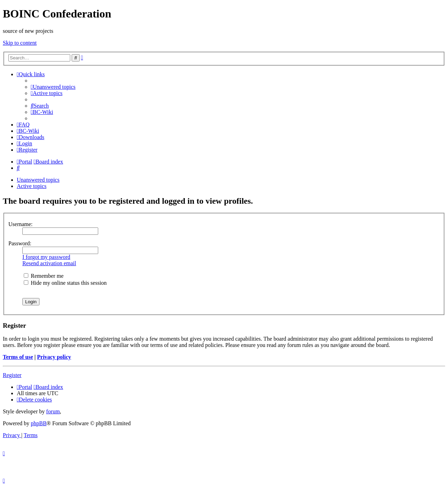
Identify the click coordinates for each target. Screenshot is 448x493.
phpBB (39, 423)
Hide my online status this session (65, 283)
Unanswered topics (38, 180)
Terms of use (18, 357)
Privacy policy (54, 357)
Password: (20, 243)
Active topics (32, 186)
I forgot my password (46, 257)
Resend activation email (49, 263)
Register (12, 375)
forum (53, 411)
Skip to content (20, 43)
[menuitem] (53, 87)
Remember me (44, 276)
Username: (20, 224)
